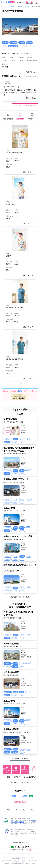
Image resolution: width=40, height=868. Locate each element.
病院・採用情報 (8, 116)
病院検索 (11, 7)
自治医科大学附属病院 (24, 7)
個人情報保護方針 (30, 777)
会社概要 (7, 777)
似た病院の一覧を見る (20, 758)
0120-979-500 (22, 847)
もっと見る (20, 384)
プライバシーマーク (25, 831)
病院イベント (32, 116)
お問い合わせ (25, 783)
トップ (3, 7)
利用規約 (17, 777)
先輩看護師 (20, 116)
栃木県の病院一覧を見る (20, 597)
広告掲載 (14, 783)
